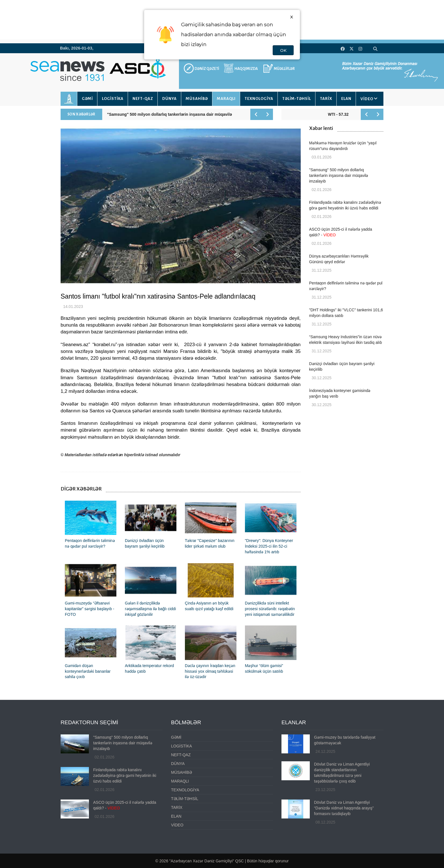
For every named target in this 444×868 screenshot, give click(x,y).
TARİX (326, 99)
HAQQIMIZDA (246, 69)
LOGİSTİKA (113, 99)
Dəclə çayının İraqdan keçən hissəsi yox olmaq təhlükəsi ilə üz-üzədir (210, 671)
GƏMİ (87, 99)
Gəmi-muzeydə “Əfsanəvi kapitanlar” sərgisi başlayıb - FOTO (90, 609)
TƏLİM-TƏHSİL (297, 99)
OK (283, 50)
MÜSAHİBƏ (197, 99)
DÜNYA (169, 99)
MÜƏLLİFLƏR (284, 69)
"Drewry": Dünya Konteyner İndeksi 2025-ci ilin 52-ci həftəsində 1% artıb (269, 546)
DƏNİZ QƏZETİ (207, 69)
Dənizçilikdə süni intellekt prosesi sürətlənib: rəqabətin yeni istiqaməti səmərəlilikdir (270, 609)
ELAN (346, 99)
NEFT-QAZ (143, 99)
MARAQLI (226, 99)
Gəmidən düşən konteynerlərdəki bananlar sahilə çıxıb (88, 671)
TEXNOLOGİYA (259, 99)
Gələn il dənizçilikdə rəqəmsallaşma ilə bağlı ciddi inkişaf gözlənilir (150, 609)
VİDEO (367, 99)
